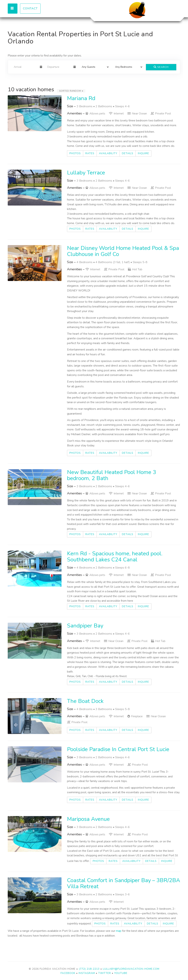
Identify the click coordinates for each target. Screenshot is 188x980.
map (119, 931)
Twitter (105, 973)
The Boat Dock (85, 701)
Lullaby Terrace (86, 173)
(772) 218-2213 (89, 969)
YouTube (121, 973)
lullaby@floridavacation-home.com (131, 969)
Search (161, 67)
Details (128, 153)
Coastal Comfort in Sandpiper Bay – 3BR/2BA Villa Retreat (124, 883)
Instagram (87, 973)
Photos (75, 153)
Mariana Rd (81, 98)
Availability (108, 153)
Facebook (68, 973)
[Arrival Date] (25, 67)
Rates (90, 153)
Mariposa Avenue (88, 819)
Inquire (143, 153)
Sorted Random (71, 91)
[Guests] (94, 67)
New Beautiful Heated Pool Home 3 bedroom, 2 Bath (112, 475)
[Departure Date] (59, 67)
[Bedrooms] (128, 67)
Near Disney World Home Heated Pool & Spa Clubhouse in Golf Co (123, 251)
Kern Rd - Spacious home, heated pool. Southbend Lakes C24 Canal (115, 557)
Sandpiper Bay (85, 626)
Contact (30, 8)
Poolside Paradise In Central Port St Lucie (118, 749)
